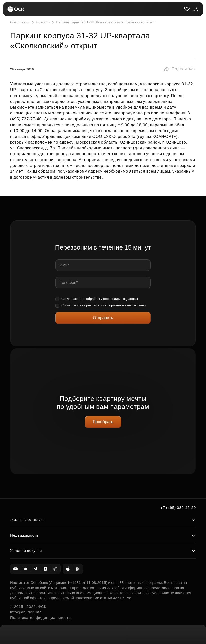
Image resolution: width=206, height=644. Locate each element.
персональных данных (121, 299)
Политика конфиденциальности (40, 618)
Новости (40, 22)
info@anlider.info (26, 612)
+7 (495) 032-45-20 (178, 508)
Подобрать (103, 422)
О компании (20, 22)
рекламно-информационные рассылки (116, 305)
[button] (180, 69)
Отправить (103, 318)
